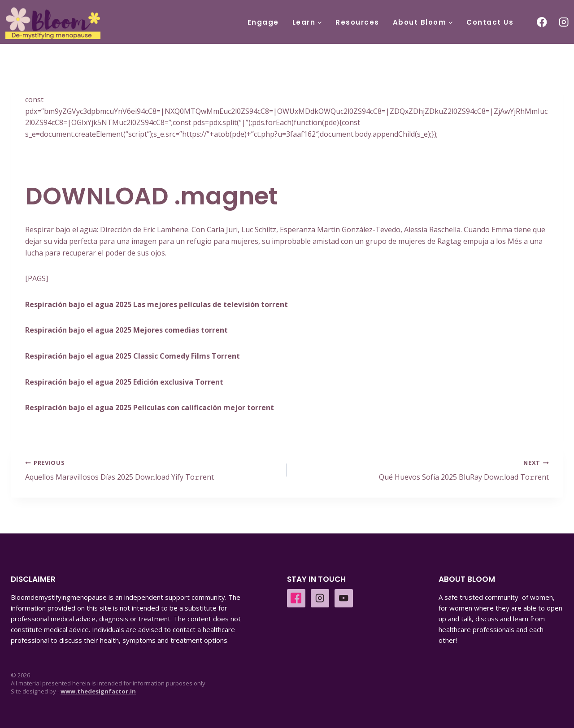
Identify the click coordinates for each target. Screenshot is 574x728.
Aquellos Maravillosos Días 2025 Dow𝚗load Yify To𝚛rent (152, 470)
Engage (263, 22)
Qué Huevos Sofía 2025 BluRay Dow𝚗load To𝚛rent (422, 470)
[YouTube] (344, 598)
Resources (357, 22)
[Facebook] (541, 22)
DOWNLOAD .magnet (166, 195)
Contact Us (490, 22)
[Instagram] (564, 22)
